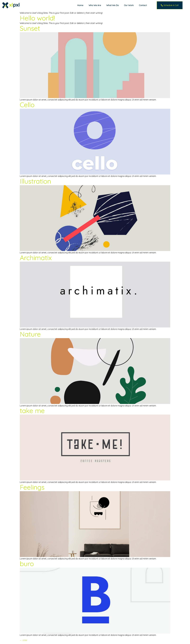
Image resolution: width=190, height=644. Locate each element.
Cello (27, 105)
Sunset (30, 28)
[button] (170, 5)
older (24, 640)
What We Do (113, 5)
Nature (30, 334)
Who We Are (95, 5)
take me (32, 411)
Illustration (35, 181)
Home (80, 5)
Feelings (32, 487)
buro (27, 564)
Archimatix (36, 258)
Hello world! (37, 18)
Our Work (129, 5)
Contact (143, 5)
